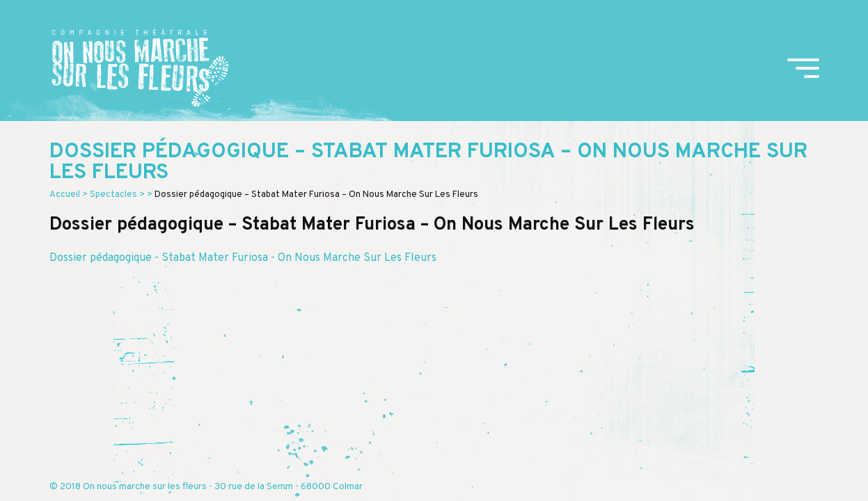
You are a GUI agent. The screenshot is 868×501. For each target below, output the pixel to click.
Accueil (65, 195)
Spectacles (113, 195)
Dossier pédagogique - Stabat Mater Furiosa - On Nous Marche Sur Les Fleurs (243, 258)
